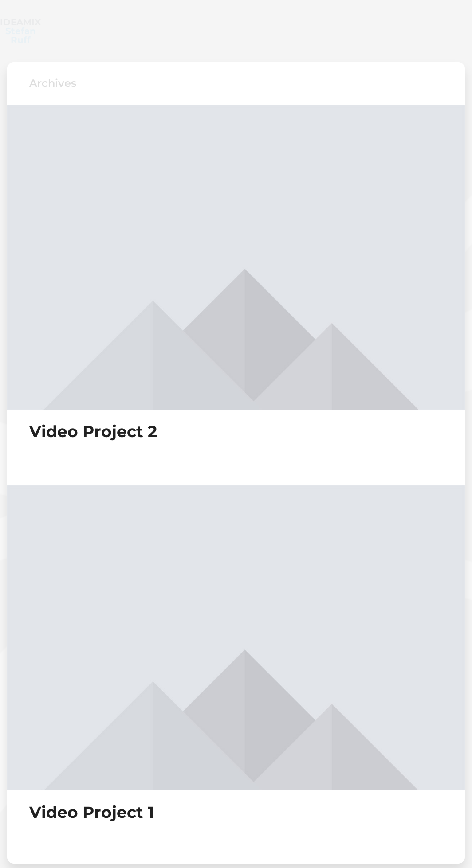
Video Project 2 (93, 414)
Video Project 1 (92, 794)
